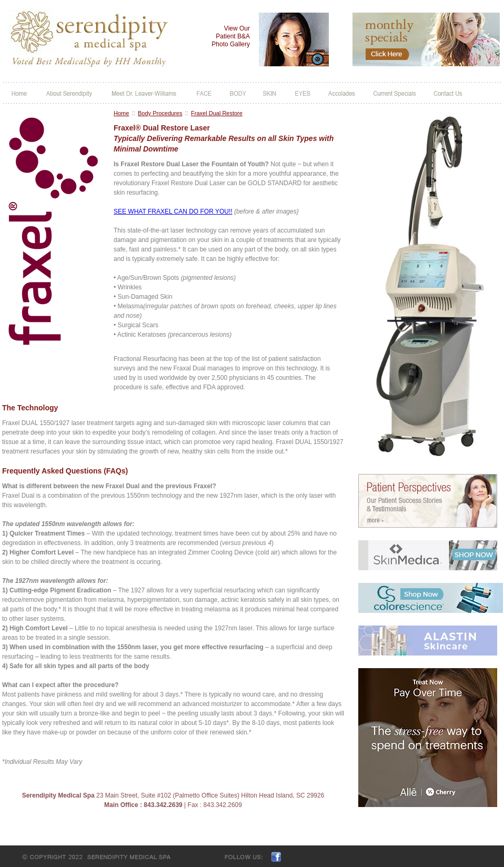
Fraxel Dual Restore (217, 113)
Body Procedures (160, 113)
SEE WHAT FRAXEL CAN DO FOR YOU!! (173, 211)
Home (121, 113)
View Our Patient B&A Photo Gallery (231, 36)
